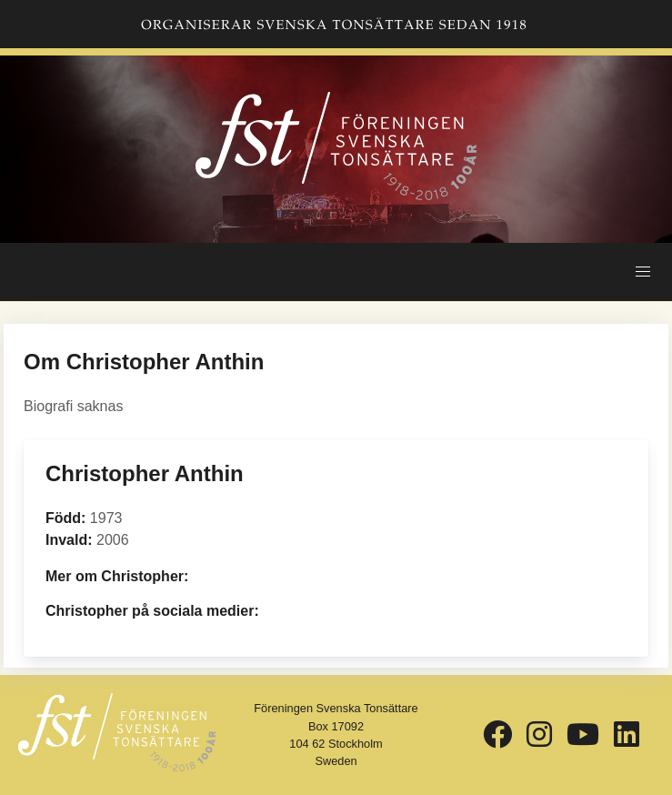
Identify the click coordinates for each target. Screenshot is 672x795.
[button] (643, 272)
